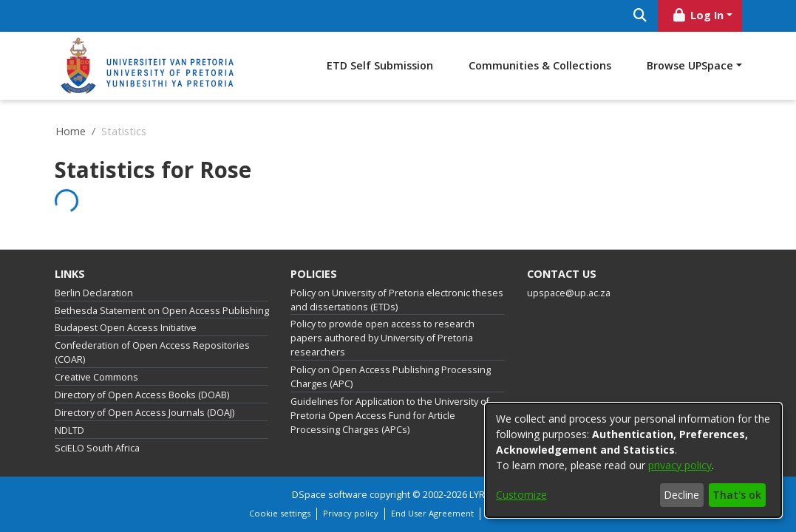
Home (71, 131)
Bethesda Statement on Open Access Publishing (162, 311)
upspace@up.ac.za (569, 293)
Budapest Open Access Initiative (126, 328)
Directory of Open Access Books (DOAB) (142, 395)
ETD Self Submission (487, 65)
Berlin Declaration (94, 293)
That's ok (737, 495)
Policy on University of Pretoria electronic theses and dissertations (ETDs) (397, 300)
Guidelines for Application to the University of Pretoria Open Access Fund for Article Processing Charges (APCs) (390, 416)
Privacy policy (351, 513)
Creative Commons (96, 377)
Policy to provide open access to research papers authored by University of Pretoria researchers (382, 338)
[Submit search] (640, 16)
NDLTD (69, 430)
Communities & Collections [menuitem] (647, 65)
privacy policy (680, 465)
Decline (681, 495)
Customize (521, 495)
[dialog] (633, 460)
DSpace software (330, 495)
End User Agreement (432, 513)
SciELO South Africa (97, 448)
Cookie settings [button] (280, 513)
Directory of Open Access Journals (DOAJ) (144, 413)
